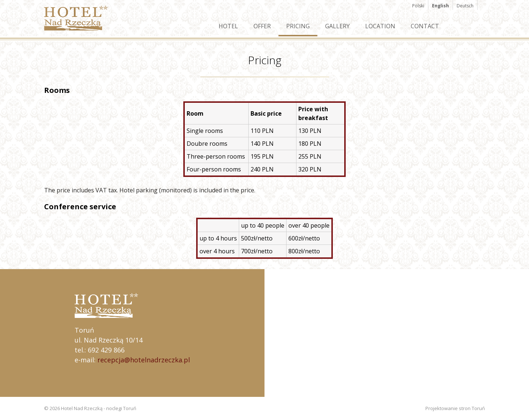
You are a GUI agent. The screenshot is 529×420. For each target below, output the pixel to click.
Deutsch (465, 6)
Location (380, 26)
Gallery (337, 26)
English (440, 6)
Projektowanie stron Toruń (455, 408)
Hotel (228, 26)
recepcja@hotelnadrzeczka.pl (144, 360)
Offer (262, 26)
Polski (418, 6)
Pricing (298, 26)
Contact (425, 26)
